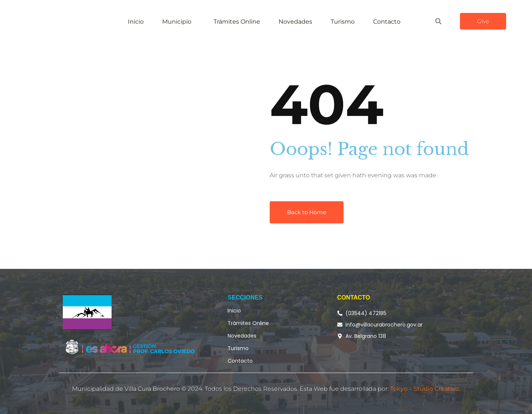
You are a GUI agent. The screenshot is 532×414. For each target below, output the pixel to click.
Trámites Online (237, 22)
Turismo (343, 22)
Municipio (177, 22)
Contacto (387, 22)
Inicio (136, 22)
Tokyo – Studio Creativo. (425, 389)
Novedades (295, 22)
